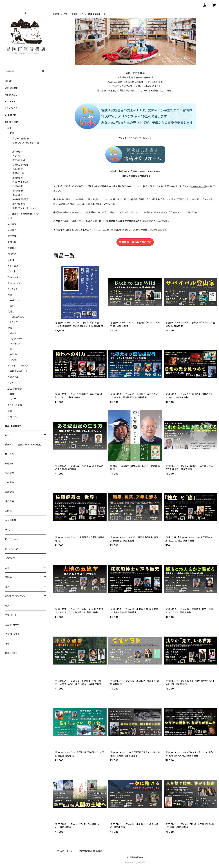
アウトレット (13, 383)
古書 (10, 295)
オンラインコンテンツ (74, 14)
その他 (13, 360)
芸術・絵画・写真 (20, 199)
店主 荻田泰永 (15, 389)
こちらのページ (199, 186)
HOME (57, 14)
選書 (10, 411)
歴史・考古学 (19, 160)
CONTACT (11, 108)
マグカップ (15, 344)
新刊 (10, 128)
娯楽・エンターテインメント (25, 208)
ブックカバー (16, 339)
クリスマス (13, 289)
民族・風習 (18, 169)
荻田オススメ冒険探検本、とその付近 (23, 444)
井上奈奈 (12, 224)
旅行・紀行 (18, 152)
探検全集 (12, 254)
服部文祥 (12, 236)
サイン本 (12, 271)
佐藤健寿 (12, 248)
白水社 (11, 260)
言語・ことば (18, 173)
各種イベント (14, 417)
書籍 (12, 394)
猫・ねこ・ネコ (14, 277)
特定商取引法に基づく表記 (91, 851)
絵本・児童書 (19, 204)
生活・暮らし (18, 195)
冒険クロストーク (19, 371)
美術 (12, 306)
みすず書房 (13, 266)
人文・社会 (18, 156)
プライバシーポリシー (65, 851)
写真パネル (13, 377)
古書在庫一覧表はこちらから (135, 242)
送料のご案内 (12, 88)
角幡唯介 (12, 230)
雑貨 (10, 328)
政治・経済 (18, 178)
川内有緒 (12, 242)
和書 (12, 133)
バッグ (13, 333)
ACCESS (10, 102)
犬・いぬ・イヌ (14, 283)
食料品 (13, 354)
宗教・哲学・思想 (20, 165)
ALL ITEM (11, 115)
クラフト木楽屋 (15, 405)
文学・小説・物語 (20, 138)
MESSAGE (11, 95)
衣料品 (11, 312)
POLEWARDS (17, 317)
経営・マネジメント (21, 182)
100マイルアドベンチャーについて (135, 138)
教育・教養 (18, 191)
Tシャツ (14, 322)
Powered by (135, 862)
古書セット (15, 300)
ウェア (13, 399)
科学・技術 (18, 186)
